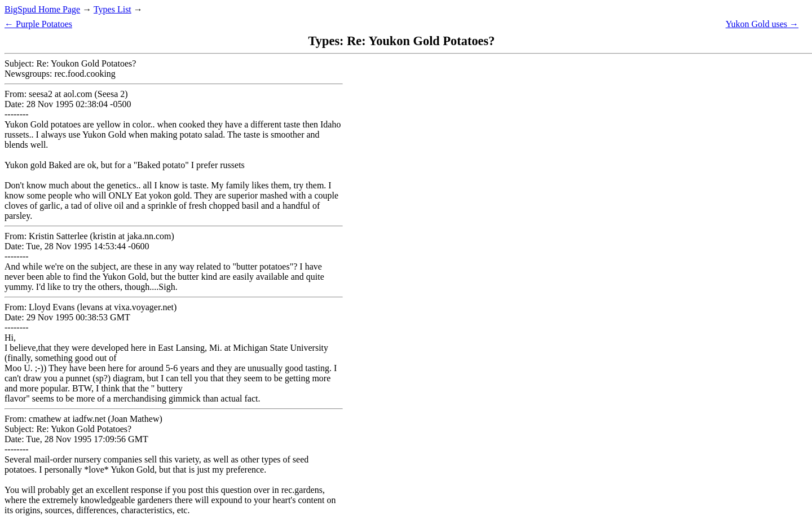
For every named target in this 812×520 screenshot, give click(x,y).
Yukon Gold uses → (762, 24)
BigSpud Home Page (42, 9)
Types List (112, 9)
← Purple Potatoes (38, 24)
